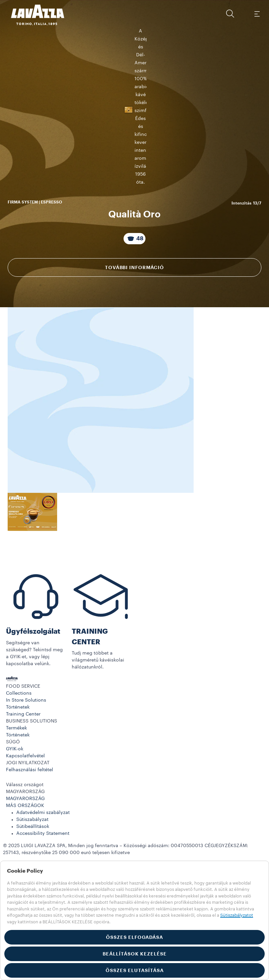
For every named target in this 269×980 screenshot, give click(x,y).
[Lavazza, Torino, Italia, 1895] (34, 15)
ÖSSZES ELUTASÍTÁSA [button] (135, 970)
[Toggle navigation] (257, 14)
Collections (19, 817)
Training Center (23, 838)
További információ (134, 342)
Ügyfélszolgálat (33, 755)
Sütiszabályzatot (237, 915)
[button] (230, 14)
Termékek (16, 852)
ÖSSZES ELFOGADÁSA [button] (134, 937)
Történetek (18, 831)
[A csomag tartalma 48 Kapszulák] (134, 313)
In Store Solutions (26, 824)
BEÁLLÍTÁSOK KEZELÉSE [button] (135, 954)
